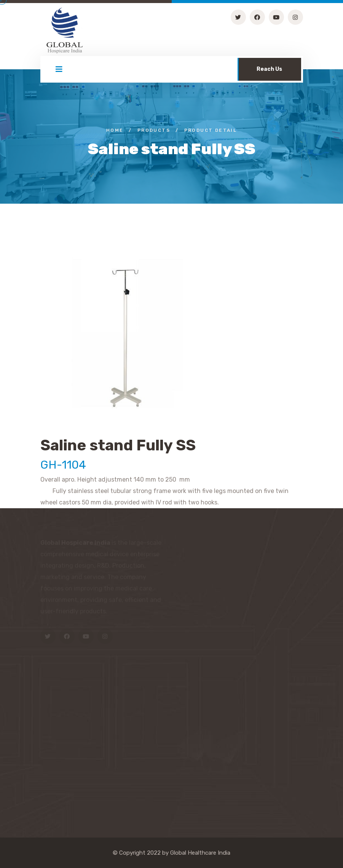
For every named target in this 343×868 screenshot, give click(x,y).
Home (115, 130)
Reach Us (269, 69)
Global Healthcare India (200, 853)
